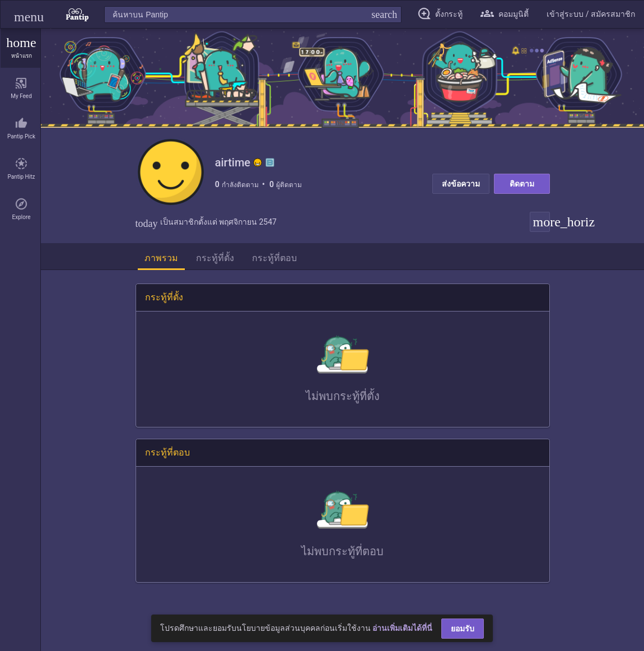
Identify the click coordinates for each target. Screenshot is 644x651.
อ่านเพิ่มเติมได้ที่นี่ (402, 628)
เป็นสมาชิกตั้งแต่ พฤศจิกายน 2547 (206, 223)
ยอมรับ (463, 629)
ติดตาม (522, 184)
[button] (29, 14)
